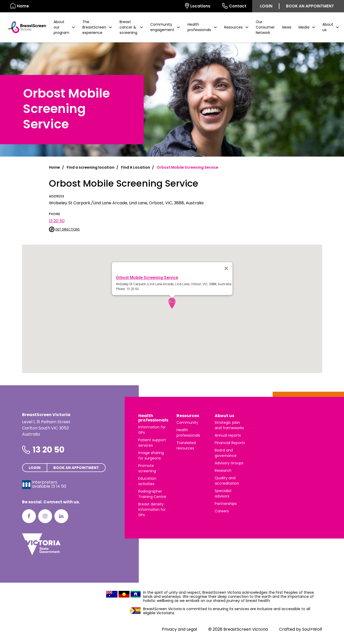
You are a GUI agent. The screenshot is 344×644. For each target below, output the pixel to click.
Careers (222, 511)
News (287, 27)
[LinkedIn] (61, 516)
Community (187, 422)
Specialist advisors (223, 493)
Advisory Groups (229, 463)
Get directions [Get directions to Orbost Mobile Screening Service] (64, 229)
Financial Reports (230, 443)
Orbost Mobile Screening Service (147, 278)
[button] (64, 27)
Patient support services (152, 443)
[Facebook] (29, 516)
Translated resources (186, 445)
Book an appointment (310, 6)
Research (223, 470)
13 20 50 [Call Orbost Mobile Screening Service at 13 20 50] (57, 221)
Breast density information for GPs (152, 510)
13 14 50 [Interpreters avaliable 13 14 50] (59, 486)
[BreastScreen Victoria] (25, 27)
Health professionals (153, 418)
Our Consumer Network (265, 27)
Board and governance (226, 453)
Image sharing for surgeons (151, 455)
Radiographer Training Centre (152, 494)
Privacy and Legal (179, 629)
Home (55, 167)
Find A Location (136, 167)
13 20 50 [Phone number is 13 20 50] (48, 450)
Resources (188, 416)
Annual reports (228, 435)
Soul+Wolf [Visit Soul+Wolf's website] (312, 629)
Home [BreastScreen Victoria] (19, 6)
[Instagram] (45, 516)
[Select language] (173, 6)
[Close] (226, 268)
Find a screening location (91, 167)
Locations (198, 6)
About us (224, 416)
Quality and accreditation (227, 481)
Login (266, 6)
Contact (234, 6)
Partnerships (226, 504)
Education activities (147, 481)
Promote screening (147, 468)
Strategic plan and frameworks (229, 425)
